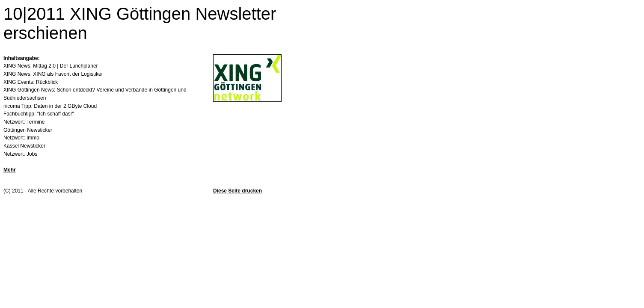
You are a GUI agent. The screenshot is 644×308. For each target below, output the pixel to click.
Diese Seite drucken (237, 191)
